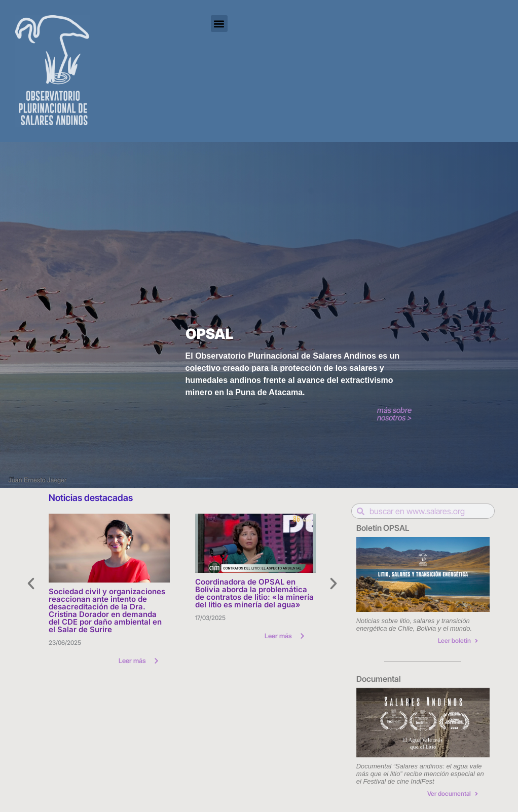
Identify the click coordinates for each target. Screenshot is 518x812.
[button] (219, 24)
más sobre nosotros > (394, 414)
